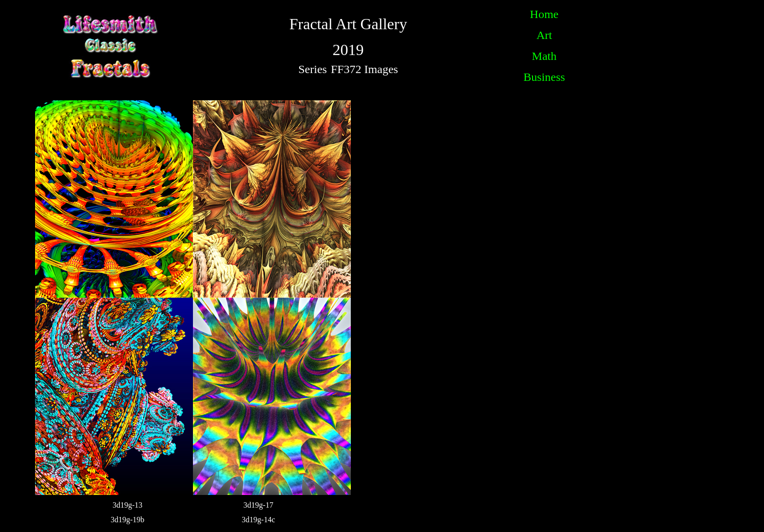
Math (544, 56)
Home (544, 14)
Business (544, 77)
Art (544, 35)
